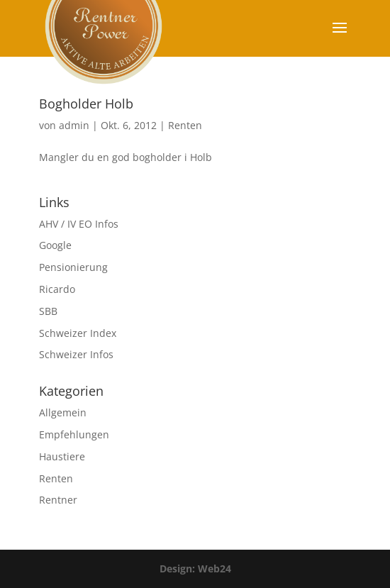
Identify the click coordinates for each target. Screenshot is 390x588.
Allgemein (63, 412)
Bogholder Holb (86, 104)
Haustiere (62, 456)
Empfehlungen (74, 434)
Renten (185, 125)
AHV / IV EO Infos (79, 224)
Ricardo (57, 289)
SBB (48, 311)
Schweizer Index (78, 333)
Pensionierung (73, 267)
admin (74, 125)
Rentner (58, 500)
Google (55, 245)
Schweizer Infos (76, 354)
